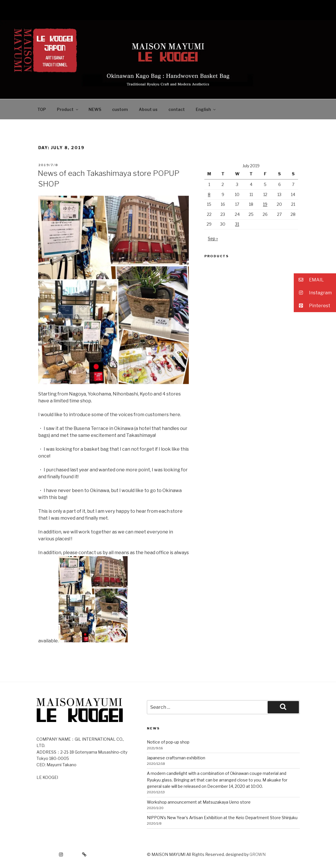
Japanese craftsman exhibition (176, 758)
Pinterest (312, 306)
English (206, 109)
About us (148, 109)
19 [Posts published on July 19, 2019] (265, 204)
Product (68, 109)
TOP (42, 109)
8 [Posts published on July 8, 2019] (209, 194)
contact (177, 109)
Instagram (313, 293)
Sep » (213, 238)
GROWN (258, 854)
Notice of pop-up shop (168, 742)
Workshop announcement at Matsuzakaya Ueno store (199, 802)
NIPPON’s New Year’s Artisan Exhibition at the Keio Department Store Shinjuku (222, 818)
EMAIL (309, 280)
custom (120, 109)
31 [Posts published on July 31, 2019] (237, 224)
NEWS (95, 109)
